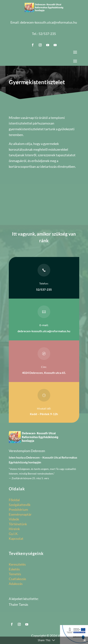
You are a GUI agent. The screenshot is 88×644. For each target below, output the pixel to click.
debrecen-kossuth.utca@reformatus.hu (49, 22)
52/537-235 (47, 34)
